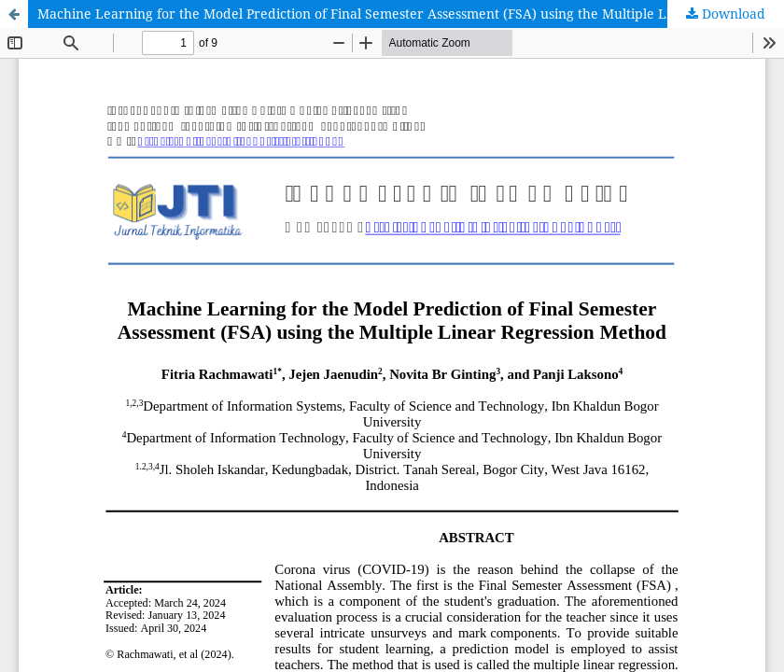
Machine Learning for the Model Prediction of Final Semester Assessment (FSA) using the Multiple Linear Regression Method (411, 14)
